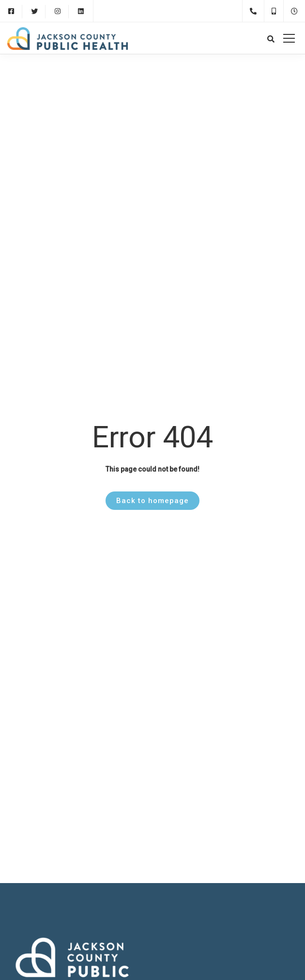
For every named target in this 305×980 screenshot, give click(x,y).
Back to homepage (152, 501)
